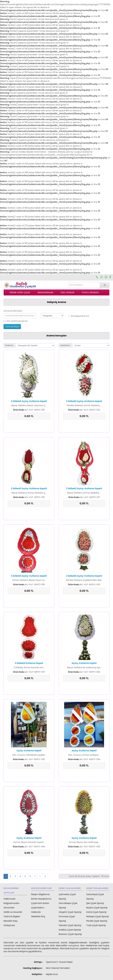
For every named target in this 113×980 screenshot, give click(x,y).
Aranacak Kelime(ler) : (13, 311)
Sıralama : (10, 345)
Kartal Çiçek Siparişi (96, 912)
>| (45, 876)
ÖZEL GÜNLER (68, 292)
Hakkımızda (9, 899)
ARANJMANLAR (45, 292)
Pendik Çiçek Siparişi (97, 921)
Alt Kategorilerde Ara (78, 316)
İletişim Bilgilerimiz (40, 894)
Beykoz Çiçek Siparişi (97, 908)
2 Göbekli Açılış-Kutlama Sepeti (29, 401)
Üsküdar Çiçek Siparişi (70, 925)
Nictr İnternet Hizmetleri (58, 968)
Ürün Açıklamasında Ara (16, 321)
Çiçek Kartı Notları (40, 903)
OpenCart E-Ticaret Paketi (59, 962)
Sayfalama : (66, 345)
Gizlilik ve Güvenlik (13, 912)
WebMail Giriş (38, 916)
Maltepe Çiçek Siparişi (98, 916)
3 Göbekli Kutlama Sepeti (29, 663)
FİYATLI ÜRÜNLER (90, 292)
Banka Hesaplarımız (41, 899)
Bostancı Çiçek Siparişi (70, 934)
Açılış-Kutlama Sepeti (84, 663)
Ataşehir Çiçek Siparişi (70, 912)
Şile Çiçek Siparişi (95, 903)
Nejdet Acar (52, 974)
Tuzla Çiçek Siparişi (96, 925)
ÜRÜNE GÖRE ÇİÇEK (20, 292)
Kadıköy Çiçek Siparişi (70, 930)
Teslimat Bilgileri (12, 916)
